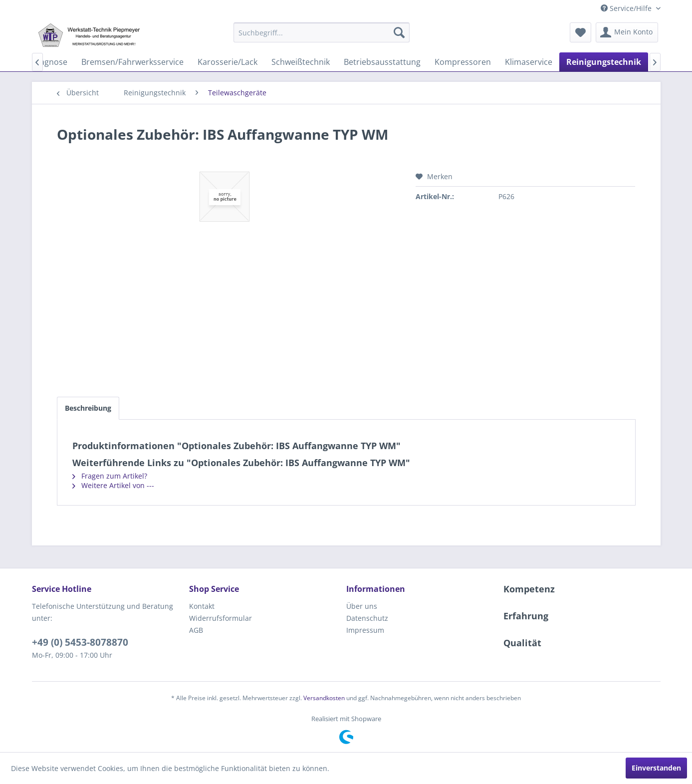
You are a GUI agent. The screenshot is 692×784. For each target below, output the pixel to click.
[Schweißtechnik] (301, 62)
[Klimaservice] (529, 62)
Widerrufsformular (221, 618)
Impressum (365, 630)
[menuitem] (322, 32)
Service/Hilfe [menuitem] (627, 8)
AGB (196, 630)
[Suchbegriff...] (322, 32)
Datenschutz (367, 618)
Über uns (362, 606)
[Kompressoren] (463, 62)
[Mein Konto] (627, 32)
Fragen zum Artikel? (110, 476)
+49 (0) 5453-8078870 (80, 642)
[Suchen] (399, 32)
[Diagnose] (50, 62)
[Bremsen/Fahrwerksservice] (132, 62)
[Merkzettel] (580, 32)
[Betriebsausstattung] (382, 62)
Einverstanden (656, 768)
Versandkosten (324, 698)
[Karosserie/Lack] (228, 62)
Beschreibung (88, 408)
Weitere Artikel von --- (113, 485)
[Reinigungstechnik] (604, 62)
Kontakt (202, 606)
